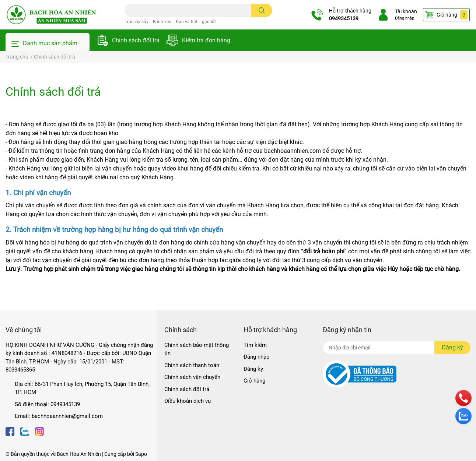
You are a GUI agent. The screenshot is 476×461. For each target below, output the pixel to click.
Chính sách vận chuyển (192, 377)
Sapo (141, 454)
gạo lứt (209, 22)
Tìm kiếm (255, 345)
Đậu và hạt (187, 22)
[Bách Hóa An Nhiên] (51, 15)
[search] (262, 10)
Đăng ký (253, 369)
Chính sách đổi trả (136, 40)
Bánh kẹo (162, 22)
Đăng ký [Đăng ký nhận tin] (452, 347)
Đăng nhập (402, 18)
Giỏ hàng (254, 381)
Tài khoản (403, 11)
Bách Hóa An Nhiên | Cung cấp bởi (96, 454)
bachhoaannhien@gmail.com (67, 416)
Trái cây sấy (136, 22)
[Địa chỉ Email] (397, 348)
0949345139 (341, 18)
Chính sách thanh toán (192, 365)
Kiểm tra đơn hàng (206, 40)
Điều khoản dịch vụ (188, 401)
